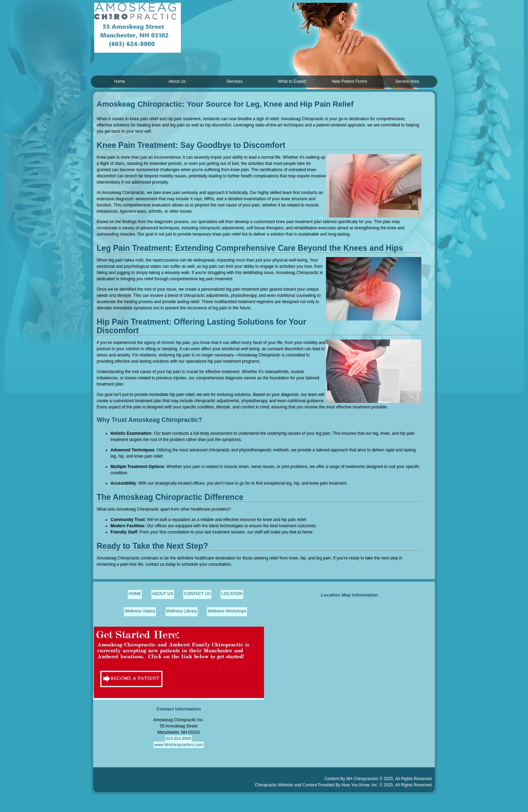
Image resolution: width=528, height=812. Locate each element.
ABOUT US (163, 594)
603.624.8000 (179, 739)
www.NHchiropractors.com (179, 745)
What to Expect (292, 81)
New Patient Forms (350, 81)
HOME (135, 594)
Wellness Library (182, 611)
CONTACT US (197, 594)
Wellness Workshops (227, 611)
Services (235, 81)
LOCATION (232, 594)
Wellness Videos (140, 611)
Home (120, 81)
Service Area (407, 81)
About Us (177, 81)
